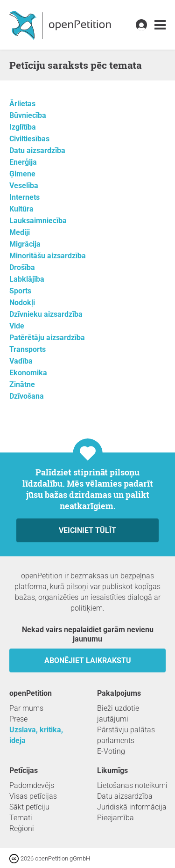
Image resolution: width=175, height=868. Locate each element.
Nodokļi (22, 303)
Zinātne (22, 384)
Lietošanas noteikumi (132, 785)
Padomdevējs (32, 785)
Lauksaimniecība (38, 221)
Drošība (22, 267)
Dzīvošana (27, 396)
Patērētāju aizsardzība (47, 338)
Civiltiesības (29, 139)
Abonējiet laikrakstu (88, 660)
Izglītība (23, 127)
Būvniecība (28, 115)
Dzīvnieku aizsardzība (46, 314)
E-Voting (111, 751)
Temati (21, 818)
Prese (18, 719)
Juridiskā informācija (132, 807)
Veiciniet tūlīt (87, 530)
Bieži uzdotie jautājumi (118, 714)
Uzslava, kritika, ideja (36, 735)
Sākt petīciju (29, 807)
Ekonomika (28, 373)
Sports (20, 291)
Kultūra (21, 209)
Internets (24, 197)
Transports (28, 349)
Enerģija (23, 162)
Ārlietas (22, 104)
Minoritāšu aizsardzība (48, 256)
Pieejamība (115, 818)
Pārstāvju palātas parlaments (126, 735)
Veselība (24, 186)
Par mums (26, 708)
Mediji (20, 232)
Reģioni (22, 828)
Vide (17, 326)
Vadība (21, 361)
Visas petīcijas (33, 796)
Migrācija (25, 244)
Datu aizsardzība (37, 150)
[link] (160, 25)
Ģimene (22, 174)
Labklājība (27, 279)
